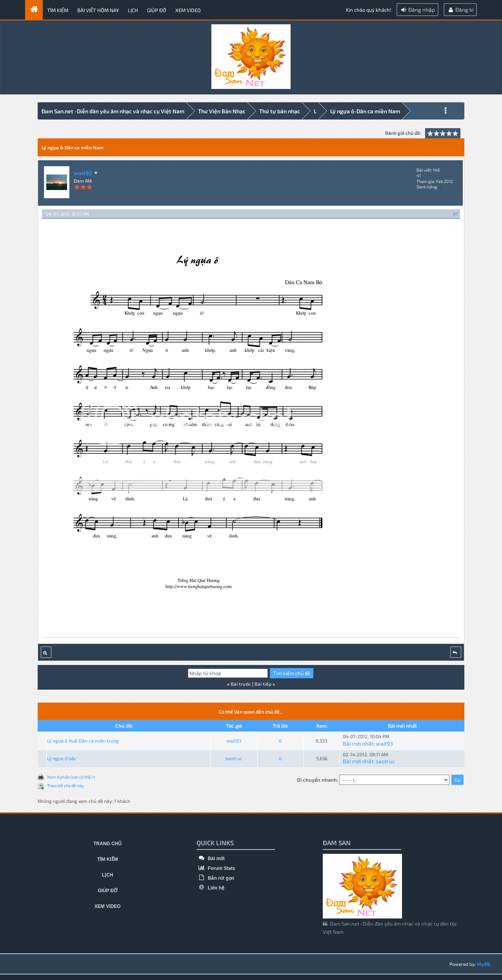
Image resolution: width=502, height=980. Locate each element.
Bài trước (241, 683)
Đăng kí (460, 10)
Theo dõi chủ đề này (65, 784)
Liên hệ (210, 887)
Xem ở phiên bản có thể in (71, 776)
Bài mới (210, 857)
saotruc (234, 757)
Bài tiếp (263, 683)
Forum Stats (216, 867)
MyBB (484, 963)
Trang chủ (107, 842)
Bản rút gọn (215, 877)
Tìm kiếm (58, 10)
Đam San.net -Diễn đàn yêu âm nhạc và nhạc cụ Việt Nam (113, 111)
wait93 (83, 172)
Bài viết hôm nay (98, 10)
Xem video (188, 10)
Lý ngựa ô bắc (62, 757)
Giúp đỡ (157, 10)
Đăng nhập (417, 10)
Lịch (133, 10)
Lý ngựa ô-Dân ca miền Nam (365, 111)
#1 (456, 213)
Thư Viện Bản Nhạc (222, 111)
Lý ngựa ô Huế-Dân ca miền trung (83, 739)
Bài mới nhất (358, 742)
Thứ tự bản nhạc (280, 111)
